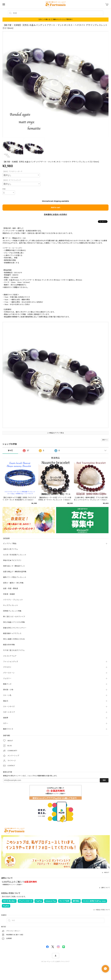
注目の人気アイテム (11, 549)
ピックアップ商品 (10, 544)
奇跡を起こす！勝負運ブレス (14, 566)
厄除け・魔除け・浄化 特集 (13, 583)
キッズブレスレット (11, 605)
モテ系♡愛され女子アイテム (14, 650)
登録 (104, 780)
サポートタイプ (9, 712)
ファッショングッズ (11, 662)
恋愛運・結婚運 (9, 594)
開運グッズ (7, 684)
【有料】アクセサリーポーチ (12, 171)
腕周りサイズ (8, 729)
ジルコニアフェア (10, 656)
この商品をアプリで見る (55, 433)
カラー (6, 723)
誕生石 (6, 701)
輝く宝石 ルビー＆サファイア (14, 617)
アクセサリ (7, 667)
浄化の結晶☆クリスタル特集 (14, 622)
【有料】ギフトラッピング (12, 180)
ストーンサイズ (9, 707)
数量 (4, 189)
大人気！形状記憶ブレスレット (15, 555)
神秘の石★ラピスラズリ (12, 560)
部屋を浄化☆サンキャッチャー (15, 628)
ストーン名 (7, 695)
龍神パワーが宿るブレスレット (15, 577)
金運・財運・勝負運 (11, 588)
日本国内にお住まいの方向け (55, 214)
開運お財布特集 (9, 645)
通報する (105, 440)
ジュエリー (7, 678)
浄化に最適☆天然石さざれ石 (14, 639)
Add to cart (55, 207)
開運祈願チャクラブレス (12, 633)
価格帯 (6, 718)
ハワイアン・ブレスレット (13, 600)
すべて (10, 451)
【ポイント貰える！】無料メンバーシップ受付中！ (56, 19)
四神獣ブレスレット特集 (12, 611)
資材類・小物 (8, 690)
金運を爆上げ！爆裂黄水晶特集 (15, 572)
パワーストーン (9, 673)
